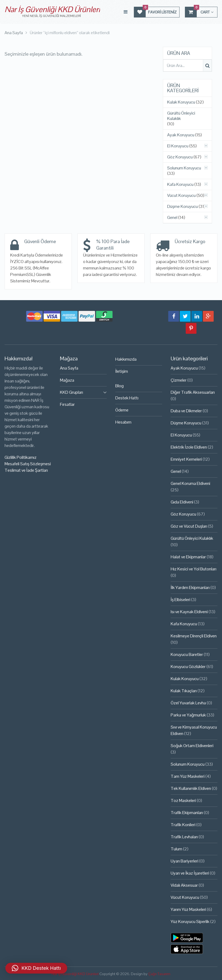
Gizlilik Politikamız (21, 457)
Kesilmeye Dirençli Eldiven (194, 636)
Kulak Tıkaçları (184, 691)
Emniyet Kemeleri (186, 459)
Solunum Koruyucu (184, 168)
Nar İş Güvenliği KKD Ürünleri (52, 9)
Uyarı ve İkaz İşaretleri (190, 873)
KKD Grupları (71, 392)
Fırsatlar (67, 404)
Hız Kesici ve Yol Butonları (194, 569)
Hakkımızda (126, 359)
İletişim (122, 371)
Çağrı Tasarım (159, 974)
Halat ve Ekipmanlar (188, 557)
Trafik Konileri (183, 825)
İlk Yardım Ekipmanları (190, 587)
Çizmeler (179, 380)
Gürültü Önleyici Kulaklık (181, 116)
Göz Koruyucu (180, 157)
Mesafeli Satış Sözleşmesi (28, 464)
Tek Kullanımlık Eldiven (191, 788)
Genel (172, 218)
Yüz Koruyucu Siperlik (190, 922)
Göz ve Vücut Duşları (189, 526)
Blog (119, 386)
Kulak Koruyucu (181, 102)
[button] (36, 968)
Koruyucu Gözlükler (188, 667)
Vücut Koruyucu (181, 196)
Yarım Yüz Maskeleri (188, 909)
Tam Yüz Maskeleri (188, 776)
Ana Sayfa (69, 368)
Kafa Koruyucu (180, 184)
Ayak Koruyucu (181, 135)
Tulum (176, 849)
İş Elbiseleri (180, 600)
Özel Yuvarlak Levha (188, 703)
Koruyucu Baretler (187, 654)
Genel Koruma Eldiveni (190, 483)
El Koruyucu (178, 146)
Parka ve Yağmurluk (188, 715)
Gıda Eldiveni (182, 502)
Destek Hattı (127, 398)
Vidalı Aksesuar (184, 885)
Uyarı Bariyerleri (185, 861)
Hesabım (123, 422)
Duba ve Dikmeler (186, 411)
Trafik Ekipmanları (187, 813)
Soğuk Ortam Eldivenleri (192, 746)
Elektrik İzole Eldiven (189, 447)
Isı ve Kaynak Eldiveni (189, 612)
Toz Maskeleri (183, 800)
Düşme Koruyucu (182, 207)
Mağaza (67, 380)
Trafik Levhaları (184, 837)
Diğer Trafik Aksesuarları (193, 392)
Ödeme (122, 410)
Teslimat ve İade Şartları (26, 470)
